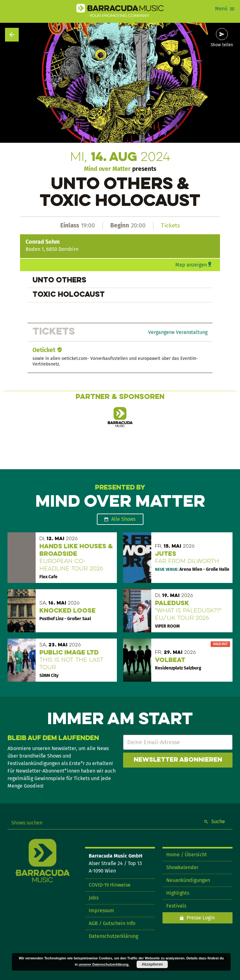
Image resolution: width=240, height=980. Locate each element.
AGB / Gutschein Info (112, 923)
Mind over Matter (107, 169)
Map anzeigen (191, 265)
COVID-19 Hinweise (110, 885)
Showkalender (182, 867)
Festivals (176, 906)
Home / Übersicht (187, 855)
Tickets (170, 225)
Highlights (178, 893)
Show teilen (222, 45)
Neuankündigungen (188, 880)
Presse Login (201, 918)
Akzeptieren (152, 964)
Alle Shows (123, 519)
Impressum (101, 910)
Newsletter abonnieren (178, 760)
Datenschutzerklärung (113, 936)
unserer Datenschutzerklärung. (104, 964)
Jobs (94, 898)
